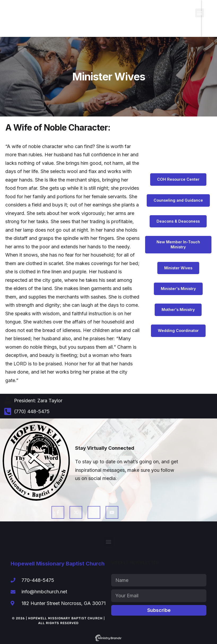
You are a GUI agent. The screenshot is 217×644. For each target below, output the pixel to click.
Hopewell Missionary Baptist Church (58, 564)
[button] (200, 13)
